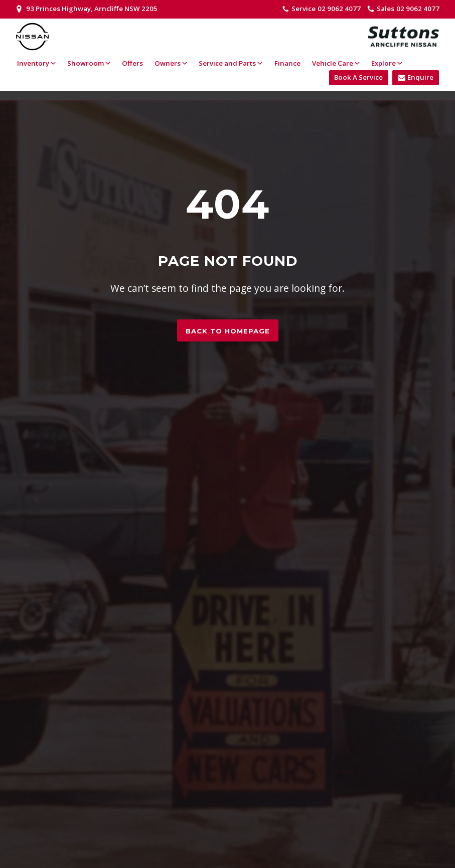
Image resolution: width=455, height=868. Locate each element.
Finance (287, 63)
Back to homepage (228, 331)
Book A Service (358, 77)
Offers (132, 63)
